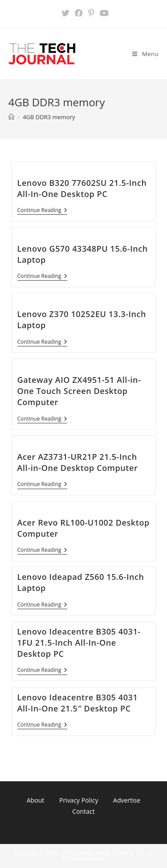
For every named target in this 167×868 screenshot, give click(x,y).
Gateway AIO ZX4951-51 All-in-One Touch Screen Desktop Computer (79, 391)
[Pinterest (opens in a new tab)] (91, 13)
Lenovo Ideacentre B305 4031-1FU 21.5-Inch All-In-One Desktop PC (79, 643)
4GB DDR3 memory (49, 117)
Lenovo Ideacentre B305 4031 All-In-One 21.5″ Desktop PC (78, 703)
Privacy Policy (79, 800)
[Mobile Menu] (145, 54)
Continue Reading (42, 211)
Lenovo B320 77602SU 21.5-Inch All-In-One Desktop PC (82, 188)
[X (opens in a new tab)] (65, 13)
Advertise (127, 800)
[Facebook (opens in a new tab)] (79, 13)
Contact (83, 811)
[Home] (11, 117)
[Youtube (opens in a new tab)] (103, 13)
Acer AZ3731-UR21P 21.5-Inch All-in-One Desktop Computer (78, 462)
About (35, 800)
